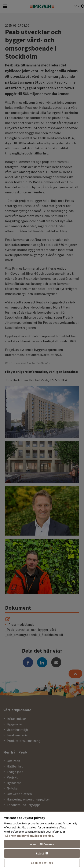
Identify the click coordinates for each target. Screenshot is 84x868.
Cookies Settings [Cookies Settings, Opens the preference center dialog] (42, 863)
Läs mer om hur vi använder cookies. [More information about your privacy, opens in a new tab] (30, 836)
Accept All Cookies (42, 844)
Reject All (42, 854)
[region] (42, 840)
